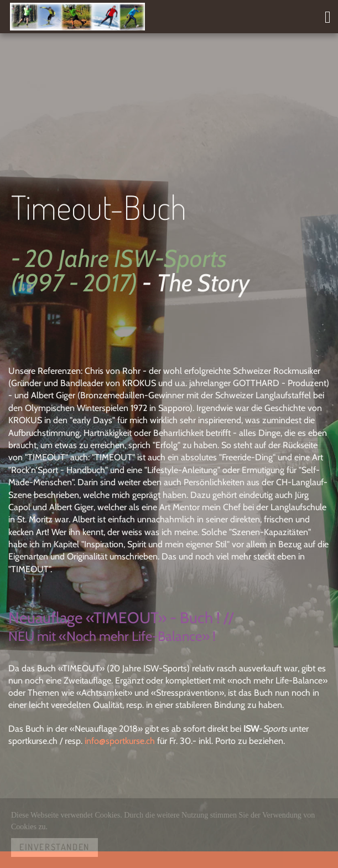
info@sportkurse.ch (120, 741)
